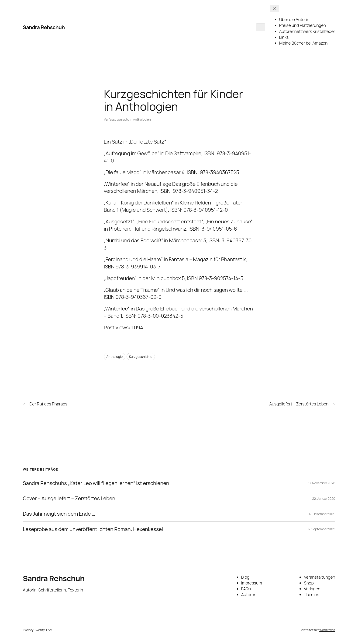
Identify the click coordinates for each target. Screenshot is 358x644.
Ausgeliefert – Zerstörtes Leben (299, 404)
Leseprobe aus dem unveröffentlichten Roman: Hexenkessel (93, 529)
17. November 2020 (322, 483)
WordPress (327, 630)
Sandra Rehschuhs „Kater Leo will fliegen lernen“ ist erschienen (96, 483)
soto (126, 119)
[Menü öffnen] (261, 27)
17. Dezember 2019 (322, 514)
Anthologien (142, 119)
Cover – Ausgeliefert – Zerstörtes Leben (69, 498)
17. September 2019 (321, 529)
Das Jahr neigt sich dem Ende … (59, 514)
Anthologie (115, 357)
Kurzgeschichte (141, 357)
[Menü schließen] (275, 9)
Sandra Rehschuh (44, 27)
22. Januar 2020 (324, 498)
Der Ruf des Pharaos (48, 404)
